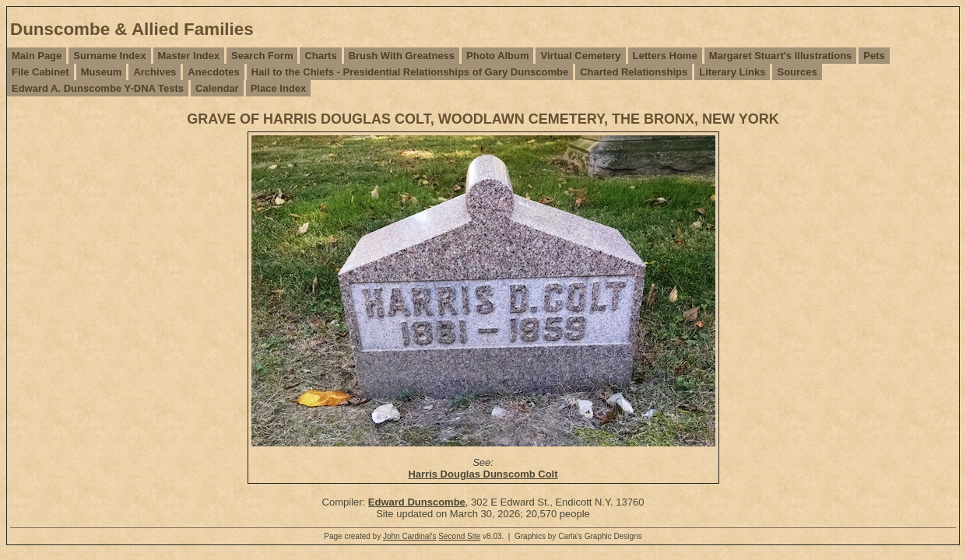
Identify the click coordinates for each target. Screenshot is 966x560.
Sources (797, 72)
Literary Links (732, 72)
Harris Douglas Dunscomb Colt (483, 474)
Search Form (262, 56)
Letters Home (665, 56)
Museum (102, 72)
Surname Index (109, 56)
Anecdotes (213, 72)
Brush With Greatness (402, 56)
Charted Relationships (634, 72)
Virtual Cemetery (580, 56)
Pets (874, 56)
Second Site (459, 536)
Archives (155, 72)
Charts (320, 56)
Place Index (279, 88)
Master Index (189, 56)
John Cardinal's (410, 536)
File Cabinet (40, 72)
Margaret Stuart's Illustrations (781, 56)
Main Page (37, 56)
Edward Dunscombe (417, 502)
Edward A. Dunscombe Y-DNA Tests (98, 88)
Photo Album (497, 56)
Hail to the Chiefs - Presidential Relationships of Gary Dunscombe (410, 72)
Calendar (217, 88)
